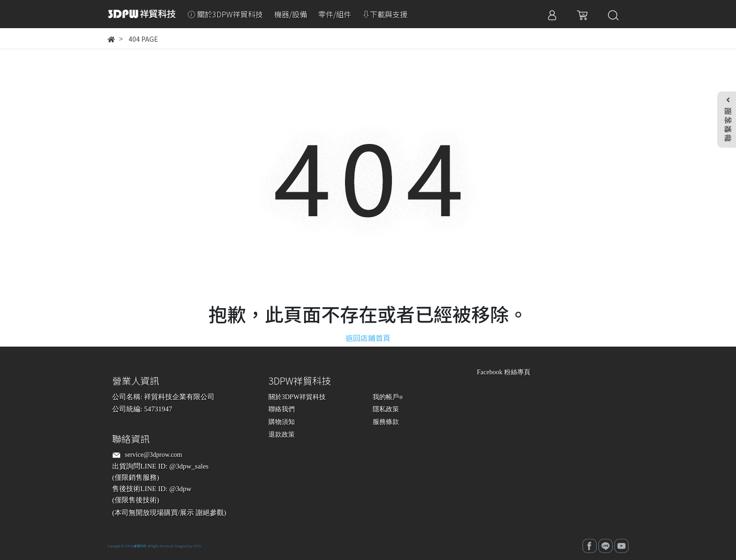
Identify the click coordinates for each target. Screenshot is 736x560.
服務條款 (386, 422)
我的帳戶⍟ (388, 397)
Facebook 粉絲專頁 (504, 372)
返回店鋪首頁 (368, 338)
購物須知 (282, 422)
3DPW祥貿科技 (136, 546)
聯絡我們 (282, 409)
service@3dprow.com (153, 455)
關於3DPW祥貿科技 (297, 397)
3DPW (197, 546)
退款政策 (282, 435)
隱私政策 (386, 409)
